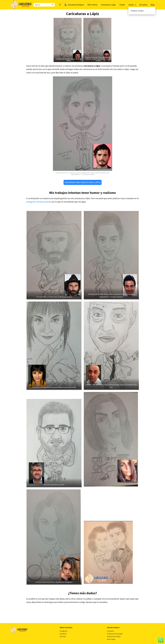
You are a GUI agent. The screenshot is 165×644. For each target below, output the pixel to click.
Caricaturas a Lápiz (108, 5)
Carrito (131, 5)
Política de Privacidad (115, 634)
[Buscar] (53, 5)
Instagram (64, 631)
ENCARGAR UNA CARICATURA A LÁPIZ (83, 182)
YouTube (63, 636)
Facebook (63, 634)
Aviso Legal (111, 639)
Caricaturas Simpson (76, 5)
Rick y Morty (92, 5)
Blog (153, 5)
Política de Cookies (114, 636)
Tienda (122, 5)
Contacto (110, 631)
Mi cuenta (143, 5)
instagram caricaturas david (38, 202)
